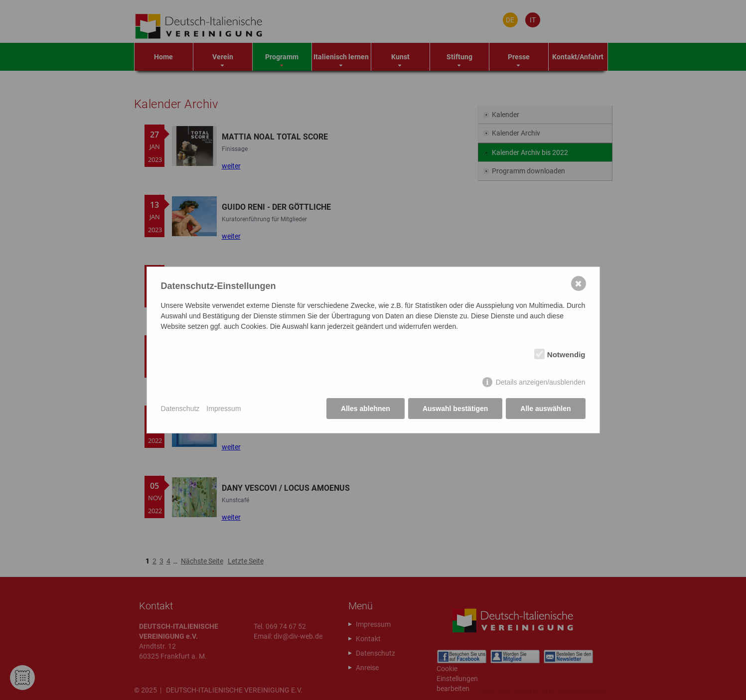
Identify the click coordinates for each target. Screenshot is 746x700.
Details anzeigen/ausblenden (541, 382)
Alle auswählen (545, 409)
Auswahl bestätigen (455, 409)
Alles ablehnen (366, 409)
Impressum (224, 409)
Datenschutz (180, 409)
